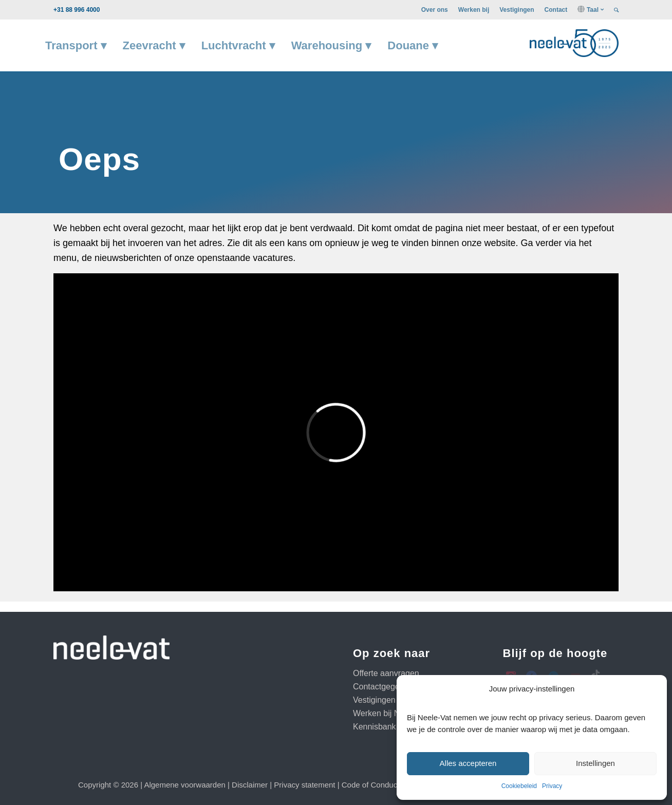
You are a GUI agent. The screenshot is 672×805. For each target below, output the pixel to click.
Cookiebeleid (519, 786)
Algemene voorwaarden (184, 785)
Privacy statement (304, 785)
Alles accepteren (468, 763)
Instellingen (595, 763)
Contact (556, 10)
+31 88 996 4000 (77, 10)
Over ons (435, 10)
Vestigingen (517, 10)
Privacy (552, 786)
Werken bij (474, 10)
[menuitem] (435, 10)
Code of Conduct (371, 785)
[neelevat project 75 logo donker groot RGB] (574, 42)
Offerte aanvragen (386, 673)
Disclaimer (250, 785)
